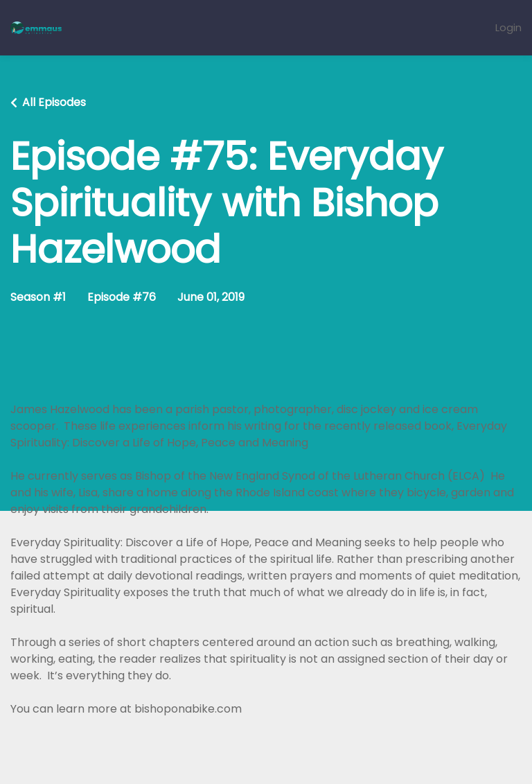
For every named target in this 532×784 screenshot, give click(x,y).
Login (508, 27)
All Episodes (54, 102)
